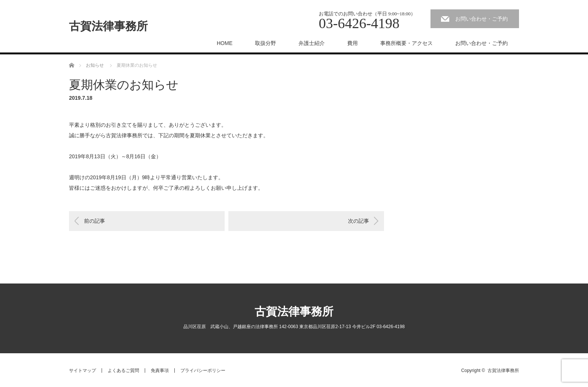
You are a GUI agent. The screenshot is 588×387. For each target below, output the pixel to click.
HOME (225, 43)
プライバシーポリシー (203, 370)
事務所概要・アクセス (406, 43)
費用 (352, 43)
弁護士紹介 (312, 43)
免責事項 (160, 370)
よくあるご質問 (123, 370)
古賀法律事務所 (108, 26)
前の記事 (94, 221)
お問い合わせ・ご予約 (481, 19)
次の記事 (358, 221)
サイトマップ (82, 370)
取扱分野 (265, 43)
